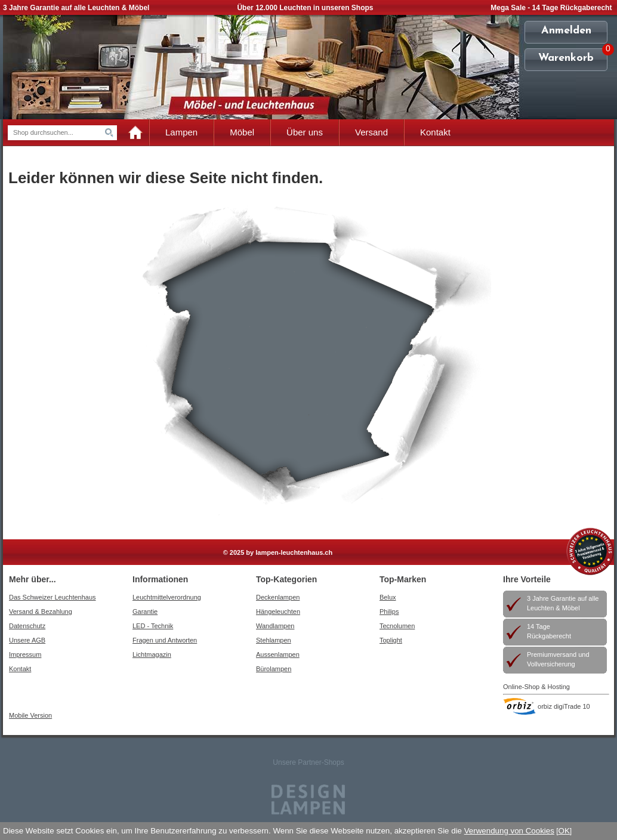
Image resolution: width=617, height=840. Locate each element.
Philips (389, 612)
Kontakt (435, 132)
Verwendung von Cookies (509, 831)
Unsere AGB (27, 640)
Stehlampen (274, 640)
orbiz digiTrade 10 (564, 706)
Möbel (242, 132)
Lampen (181, 132)
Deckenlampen (278, 597)
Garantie (145, 612)
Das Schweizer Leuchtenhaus (53, 597)
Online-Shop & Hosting (536, 687)
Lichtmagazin (152, 654)
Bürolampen (274, 669)
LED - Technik (153, 626)
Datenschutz (27, 626)
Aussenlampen (278, 654)
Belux (388, 597)
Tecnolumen (397, 626)
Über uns (305, 132)
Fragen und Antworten (165, 640)
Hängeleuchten (278, 612)
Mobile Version (30, 715)
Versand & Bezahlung (41, 612)
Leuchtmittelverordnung (167, 597)
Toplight (391, 640)
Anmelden (566, 31)
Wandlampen (275, 626)
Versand (371, 132)
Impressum (25, 654)
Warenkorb (566, 58)
